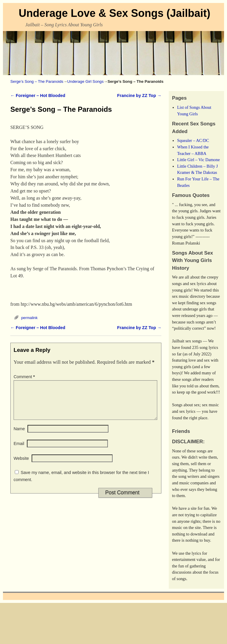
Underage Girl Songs (85, 81)
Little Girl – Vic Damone (198, 160)
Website (21, 465)
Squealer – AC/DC (193, 140)
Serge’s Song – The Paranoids (37, 81)
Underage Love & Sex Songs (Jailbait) (114, 13)
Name (19, 436)
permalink (29, 318)
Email (19, 451)
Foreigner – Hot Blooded (38, 96)
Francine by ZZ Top (139, 96)
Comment (25, 377)
